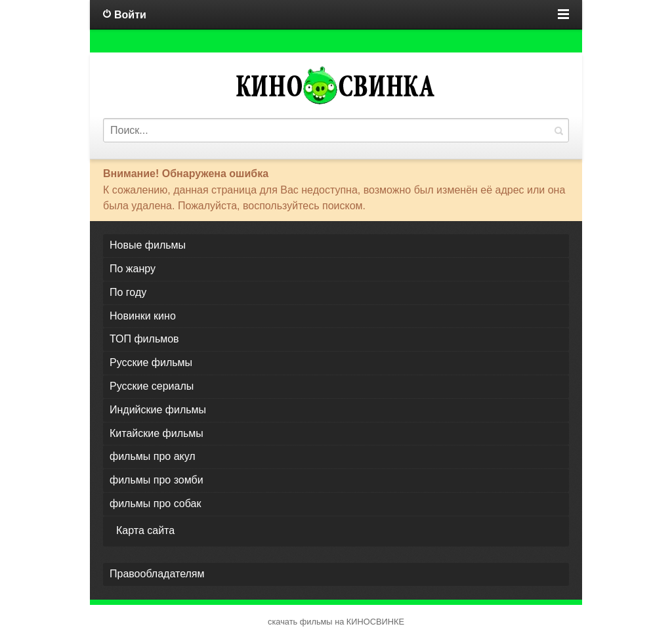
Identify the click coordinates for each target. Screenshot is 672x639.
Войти (130, 15)
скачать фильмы (300, 622)
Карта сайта (145, 530)
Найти (558, 130)
